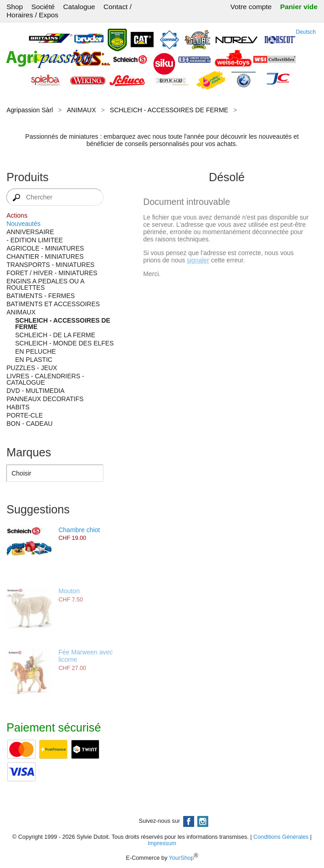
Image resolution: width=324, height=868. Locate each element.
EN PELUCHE (35, 351)
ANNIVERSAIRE (30, 232)
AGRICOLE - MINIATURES (45, 248)
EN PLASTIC (34, 360)
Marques (29, 452)
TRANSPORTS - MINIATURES (50, 265)
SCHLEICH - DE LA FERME (55, 335)
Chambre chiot (79, 530)
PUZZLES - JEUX (32, 368)
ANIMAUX (82, 110)
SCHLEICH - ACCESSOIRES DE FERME (169, 110)
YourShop (182, 858)
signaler (198, 260)
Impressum (162, 843)
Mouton (69, 591)
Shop (15, 7)
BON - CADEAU (29, 424)
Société (43, 7)
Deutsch (306, 32)
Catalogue (79, 7)
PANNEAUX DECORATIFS (45, 399)
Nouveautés (23, 224)
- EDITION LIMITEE (35, 240)
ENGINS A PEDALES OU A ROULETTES (45, 284)
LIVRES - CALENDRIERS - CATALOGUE (45, 379)
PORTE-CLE (25, 415)
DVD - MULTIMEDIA (35, 391)
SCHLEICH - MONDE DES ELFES (64, 343)
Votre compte (251, 7)
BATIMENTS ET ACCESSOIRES (53, 304)
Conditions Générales (281, 837)
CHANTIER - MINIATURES (45, 256)
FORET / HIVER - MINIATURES (52, 273)
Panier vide (299, 7)
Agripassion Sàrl (30, 110)
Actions (17, 215)
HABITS (18, 407)
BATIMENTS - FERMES (41, 296)
